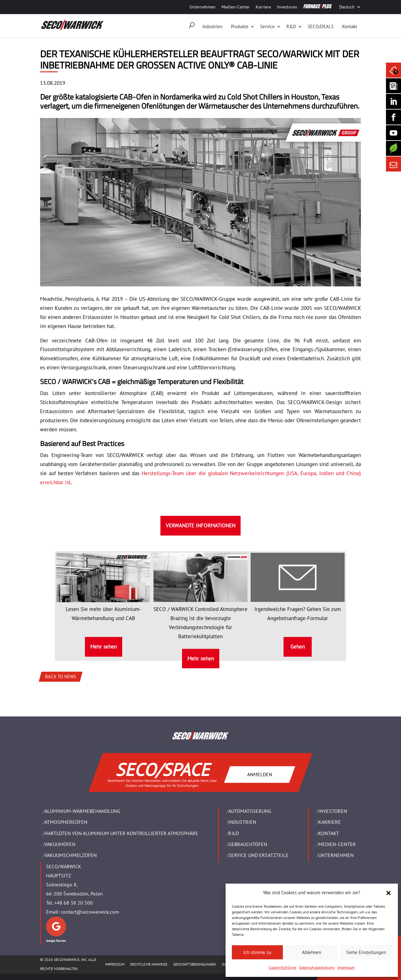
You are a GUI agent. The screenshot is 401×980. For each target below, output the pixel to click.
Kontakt (350, 26)
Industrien (212, 26)
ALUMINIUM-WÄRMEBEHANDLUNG (82, 811)
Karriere (263, 7)
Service (267, 26)
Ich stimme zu (257, 952)
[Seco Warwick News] (393, 70)
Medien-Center (236, 7)
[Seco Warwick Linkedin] (393, 101)
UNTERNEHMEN (336, 855)
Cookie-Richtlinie (282, 967)
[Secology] (393, 148)
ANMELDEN (260, 774)
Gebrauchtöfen (248, 844)
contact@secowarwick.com (90, 912)
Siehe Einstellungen (366, 952)
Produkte (240, 26)
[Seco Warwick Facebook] (393, 117)
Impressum (346, 967)
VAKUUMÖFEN (60, 844)
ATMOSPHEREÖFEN (66, 822)
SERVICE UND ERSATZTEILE (258, 855)
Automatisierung (250, 811)
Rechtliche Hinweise (149, 964)
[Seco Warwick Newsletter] (393, 86)
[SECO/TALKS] (393, 133)
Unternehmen (203, 7)
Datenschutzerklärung (317, 967)
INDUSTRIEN (242, 822)
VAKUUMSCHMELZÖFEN (71, 855)
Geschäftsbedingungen (195, 964)
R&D (291, 26)
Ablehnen (312, 952)
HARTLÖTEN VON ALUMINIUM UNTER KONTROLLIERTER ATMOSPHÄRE (121, 833)
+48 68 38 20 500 (73, 903)
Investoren (287, 7)
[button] (388, 893)
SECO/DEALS (321, 26)
